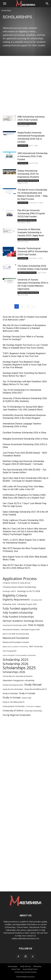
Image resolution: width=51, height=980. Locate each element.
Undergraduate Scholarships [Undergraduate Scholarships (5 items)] (14, 706)
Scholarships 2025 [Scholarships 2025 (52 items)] (19, 668)
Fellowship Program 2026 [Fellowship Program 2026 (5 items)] (27, 604)
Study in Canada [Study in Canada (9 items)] (27, 693)
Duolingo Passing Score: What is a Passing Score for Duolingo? (23, 338)
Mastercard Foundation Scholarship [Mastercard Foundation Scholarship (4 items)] (15, 647)
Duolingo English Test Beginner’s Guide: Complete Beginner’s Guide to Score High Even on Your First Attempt (25, 365)
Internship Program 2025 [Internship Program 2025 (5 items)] (30, 630)
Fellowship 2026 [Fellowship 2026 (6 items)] (9, 604)
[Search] (47, 4)
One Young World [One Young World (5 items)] (9, 651)
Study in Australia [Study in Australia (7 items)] (10, 693)
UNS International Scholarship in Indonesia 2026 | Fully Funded (32, 156)
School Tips (16, 969)
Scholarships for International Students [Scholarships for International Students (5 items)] (18, 676)
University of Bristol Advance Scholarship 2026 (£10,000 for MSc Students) (25, 400)
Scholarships (23, 146)
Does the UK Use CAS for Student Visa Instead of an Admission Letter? (25, 318)
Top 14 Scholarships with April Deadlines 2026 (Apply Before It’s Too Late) (25, 383)
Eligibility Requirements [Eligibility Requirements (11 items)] (16, 600)
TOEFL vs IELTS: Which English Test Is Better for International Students (24, 541)
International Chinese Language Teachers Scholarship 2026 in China (22, 425)
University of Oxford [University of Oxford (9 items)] (13, 711)
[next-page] (33, 306)
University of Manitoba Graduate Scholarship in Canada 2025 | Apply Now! (31, 232)
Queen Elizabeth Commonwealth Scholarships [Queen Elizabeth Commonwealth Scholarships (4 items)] (19, 655)
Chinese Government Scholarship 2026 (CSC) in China (25, 446)
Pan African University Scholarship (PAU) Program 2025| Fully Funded (31, 213)
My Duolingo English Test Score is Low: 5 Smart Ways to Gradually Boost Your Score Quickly (25, 346)
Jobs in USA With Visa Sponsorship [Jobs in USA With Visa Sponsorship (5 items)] (16, 634)
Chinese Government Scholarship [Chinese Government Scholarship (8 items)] (19, 587)
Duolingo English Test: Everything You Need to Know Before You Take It (24, 374)
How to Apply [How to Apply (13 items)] (36, 625)
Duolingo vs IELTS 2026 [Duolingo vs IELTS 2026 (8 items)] (29, 591)
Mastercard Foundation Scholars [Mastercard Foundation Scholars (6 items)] (16, 642)
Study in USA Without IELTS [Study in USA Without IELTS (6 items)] (14, 702)
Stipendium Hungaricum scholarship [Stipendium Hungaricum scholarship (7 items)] (19, 680)
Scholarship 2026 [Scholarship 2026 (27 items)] (16, 664)
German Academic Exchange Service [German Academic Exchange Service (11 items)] (23, 621)
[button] (5, 4)
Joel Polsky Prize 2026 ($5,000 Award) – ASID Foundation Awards (25, 454)
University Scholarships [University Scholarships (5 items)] (33, 711)
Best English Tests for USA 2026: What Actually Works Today (25, 558)
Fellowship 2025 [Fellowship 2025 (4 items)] (36, 600)
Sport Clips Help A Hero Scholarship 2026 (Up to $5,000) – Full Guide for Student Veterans (26, 479)
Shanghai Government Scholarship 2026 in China (25, 439)
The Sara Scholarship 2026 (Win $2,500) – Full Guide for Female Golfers (24, 471)
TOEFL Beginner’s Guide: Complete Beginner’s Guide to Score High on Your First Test (24, 355)
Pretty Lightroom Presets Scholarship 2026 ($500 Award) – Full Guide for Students (23, 522)
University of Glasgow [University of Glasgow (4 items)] (33, 706)
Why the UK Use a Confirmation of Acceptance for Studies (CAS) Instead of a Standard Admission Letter (24, 328)
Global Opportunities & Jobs (26, 972)
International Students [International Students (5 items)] (11, 630)
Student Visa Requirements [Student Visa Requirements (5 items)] (13, 685)
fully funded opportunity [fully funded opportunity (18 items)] (20, 608)
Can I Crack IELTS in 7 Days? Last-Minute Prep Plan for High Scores (25, 505)
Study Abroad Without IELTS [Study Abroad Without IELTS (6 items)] (36, 689)
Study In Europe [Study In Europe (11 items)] (12, 698)
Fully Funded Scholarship (27, 123)
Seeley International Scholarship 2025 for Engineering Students (28, 174)
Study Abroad (25, 966)
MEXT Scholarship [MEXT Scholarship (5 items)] (36, 647)
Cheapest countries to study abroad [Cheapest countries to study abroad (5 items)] (16, 583)
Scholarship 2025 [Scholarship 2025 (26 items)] (15, 660)
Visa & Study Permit (30, 969)
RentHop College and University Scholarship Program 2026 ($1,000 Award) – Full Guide (23, 463)
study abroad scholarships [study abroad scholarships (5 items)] (13, 689)
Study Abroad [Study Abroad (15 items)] (33, 685)
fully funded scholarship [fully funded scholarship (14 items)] (18, 613)
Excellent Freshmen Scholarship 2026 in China (24, 433)
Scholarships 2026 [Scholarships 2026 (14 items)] (14, 672)
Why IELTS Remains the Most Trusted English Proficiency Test (24, 550)
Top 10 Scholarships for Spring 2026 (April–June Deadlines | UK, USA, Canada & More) (23, 408)
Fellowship (37, 966)
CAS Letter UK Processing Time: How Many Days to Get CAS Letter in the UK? (23, 488)
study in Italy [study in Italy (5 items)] (27, 698)
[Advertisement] (26, 89)
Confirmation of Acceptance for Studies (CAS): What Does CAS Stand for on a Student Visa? (24, 496)
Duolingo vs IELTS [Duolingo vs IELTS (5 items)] (9, 591)
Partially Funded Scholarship (28, 181)
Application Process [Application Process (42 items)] (20, 579)
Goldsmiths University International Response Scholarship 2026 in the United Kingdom (24, 417)
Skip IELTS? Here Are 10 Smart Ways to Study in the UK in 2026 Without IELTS (25, 567)
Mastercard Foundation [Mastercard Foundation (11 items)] (16, 638)
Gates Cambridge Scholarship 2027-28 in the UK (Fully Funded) (25, 513)
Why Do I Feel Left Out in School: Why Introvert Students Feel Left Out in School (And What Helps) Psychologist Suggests (25, 531)
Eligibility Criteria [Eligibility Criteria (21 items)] (15, 595)
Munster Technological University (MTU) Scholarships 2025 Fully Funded (33, 251)
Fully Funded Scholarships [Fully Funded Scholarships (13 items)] (18, 617)
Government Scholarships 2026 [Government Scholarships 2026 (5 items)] (15, 625)
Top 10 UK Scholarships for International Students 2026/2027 (22, 391)
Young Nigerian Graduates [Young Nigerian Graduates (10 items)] (17, 715)
